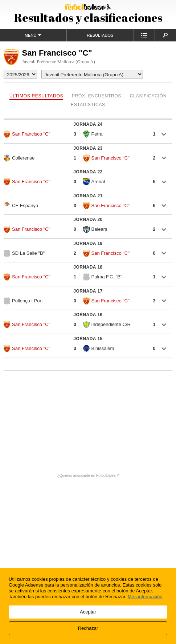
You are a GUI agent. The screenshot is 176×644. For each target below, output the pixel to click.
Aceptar (88, 612)
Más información (145, 597)
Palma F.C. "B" (103, 277)
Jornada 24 (88, 124)
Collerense (19, 158)
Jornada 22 (88, 172)
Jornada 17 (88, 291)
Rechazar (88, 628)
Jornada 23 (88, 148)
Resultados (100, 35)
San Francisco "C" (27, 134)
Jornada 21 (88, 196)
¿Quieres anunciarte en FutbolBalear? (88, 476)
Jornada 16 (88, 315)
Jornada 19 (88, 243)
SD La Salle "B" (24, 253)
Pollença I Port (23, 301)
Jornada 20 (88, 220)
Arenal (94, 182)
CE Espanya (21, 205)
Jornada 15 (88, 339)
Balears (95, 229)
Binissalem (99, 348)
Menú (33, 35)
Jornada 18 (88, 267)
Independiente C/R (107, 325)
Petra (93, 134)
